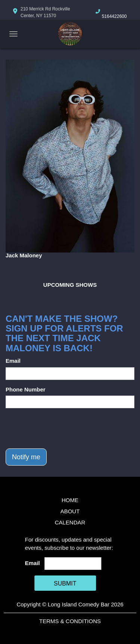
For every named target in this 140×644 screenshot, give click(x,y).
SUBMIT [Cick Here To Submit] (65, 583)
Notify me (26, 457)
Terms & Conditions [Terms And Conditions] (70, 621)
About (70, 511)
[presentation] (62, 428)
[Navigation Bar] (13, 34)
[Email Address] (73, 564)
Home (70, 500)
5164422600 (114, 16)
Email (13, 361)
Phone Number (26, 389)
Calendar (70, 522)
